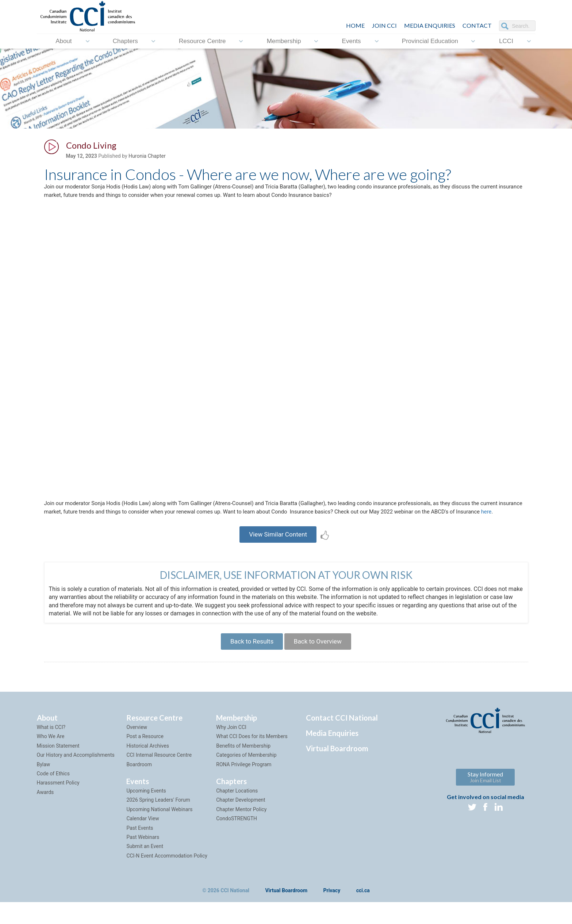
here (83, 528)
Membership (284, 41)
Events (352, 41)
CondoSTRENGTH (237, 840)
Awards (45, 814)
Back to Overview (320, 662)
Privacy (332, 913)
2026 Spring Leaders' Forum (158, 822)
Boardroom (139, 786)
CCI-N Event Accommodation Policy (167, 878)
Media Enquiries (430, 25)
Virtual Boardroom (337, 770)
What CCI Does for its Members (252, 758)
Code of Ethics (53, 795)
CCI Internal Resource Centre (159, 777)
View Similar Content (278, 552)
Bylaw (44, 786)
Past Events (140, 850)
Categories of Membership (246, 777)
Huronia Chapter (147, 157)
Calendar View (143, 840)
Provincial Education (430, 41)
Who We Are (51, 758)
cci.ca (363, 913)
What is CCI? (51, 749)
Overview (137, 749)
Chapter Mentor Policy (241, 831)
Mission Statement (58, 768)
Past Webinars (143, 859)
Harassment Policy (58, 805)
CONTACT (477, 25)
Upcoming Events (146, 813)
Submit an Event (145, 868)
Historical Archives (148, 768)
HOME (355, 25)
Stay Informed (485, 799)
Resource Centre (202, 41)
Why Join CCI (231, 749)
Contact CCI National (342, 740)
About (64, 41)
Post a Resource (145, 758)
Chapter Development (241, 822)
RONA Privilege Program (244, 786)
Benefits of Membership (243, 768)
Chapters (125, 41)
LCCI (506, 41)
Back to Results (249, 662)
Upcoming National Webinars (159, 831)
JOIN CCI (384, 25)
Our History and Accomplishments (76, 777)
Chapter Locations (237, 813)
